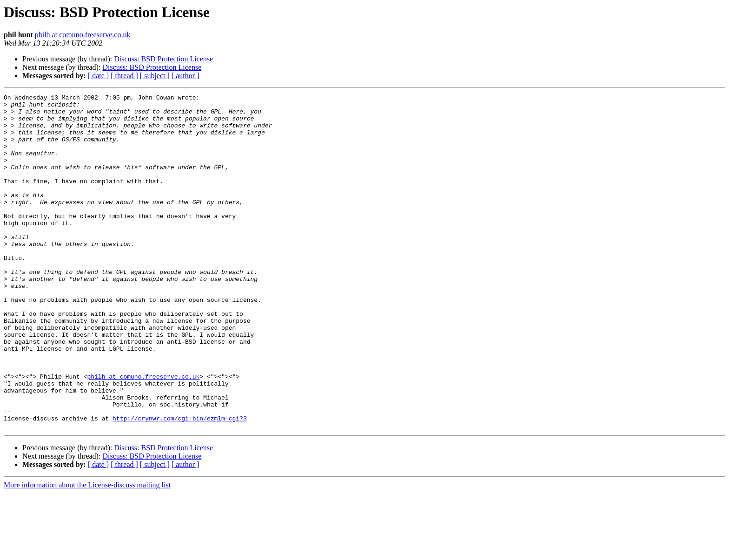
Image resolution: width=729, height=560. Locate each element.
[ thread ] (124, 76)
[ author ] (186, 76)
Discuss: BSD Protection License (163, 59)
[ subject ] (155, 76)
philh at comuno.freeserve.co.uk (83, 35)
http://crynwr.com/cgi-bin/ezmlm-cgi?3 (180, 484)
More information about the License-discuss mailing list (87, 552)
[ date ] (98, 76)
